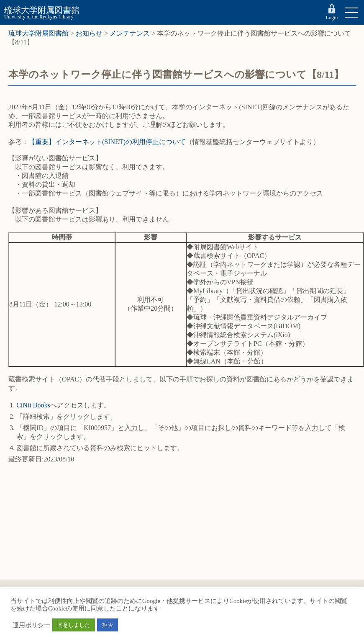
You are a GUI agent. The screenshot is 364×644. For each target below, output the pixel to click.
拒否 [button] (108, 625)
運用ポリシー (31, 625)
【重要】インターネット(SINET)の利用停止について (107, 142)
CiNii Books (33, 405)
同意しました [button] (74, 625)
